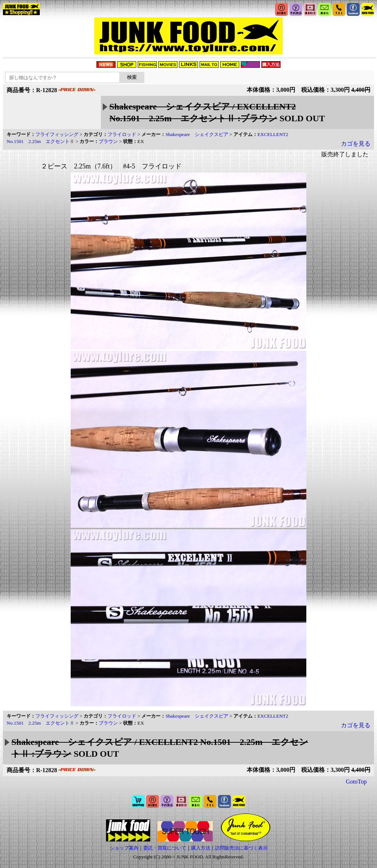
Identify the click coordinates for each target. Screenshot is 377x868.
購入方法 (201, 848)
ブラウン (108, 141)
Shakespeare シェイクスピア (197, 134)
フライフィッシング (57, 134)
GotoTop (356, 782)
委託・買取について (165, 848)
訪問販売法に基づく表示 (241, 848)
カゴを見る (356, 144)
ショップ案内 (124, 848)
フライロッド (122, 134)
